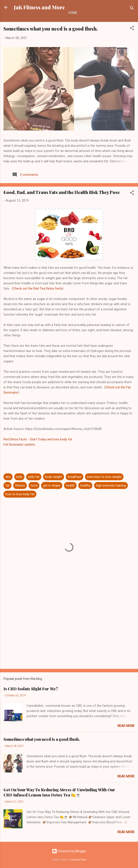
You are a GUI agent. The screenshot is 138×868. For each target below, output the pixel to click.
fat (7, 485)
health (70, 485)
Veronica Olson (79, 860)
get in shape (52, 485)
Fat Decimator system (19, 445)
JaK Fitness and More (39, 7)
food (34, 485)
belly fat (34, 477)
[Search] (132, 9)
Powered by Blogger (69, 851)
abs (8, 477)
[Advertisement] (69, 632)
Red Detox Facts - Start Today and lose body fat (38, 439)
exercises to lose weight (104, 477)
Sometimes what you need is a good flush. (51, 29)
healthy (85, 485)
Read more (126, 726)
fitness (20, 485)
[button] (132, 29)
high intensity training (111, 485)
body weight (54, 477)
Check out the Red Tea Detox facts (38, 288)
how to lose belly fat (20, 494)
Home (73, 13)
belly (19, 477)
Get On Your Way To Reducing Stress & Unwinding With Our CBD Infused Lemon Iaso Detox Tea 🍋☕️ (59, 792)
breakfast (75, 477)
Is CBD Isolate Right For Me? (31, 689)
